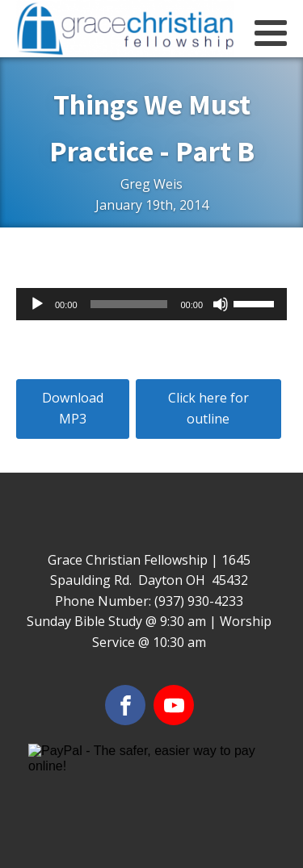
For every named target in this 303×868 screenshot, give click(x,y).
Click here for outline (208, 408)
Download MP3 (73, 408)
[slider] (129, 304)
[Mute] (221, 304)
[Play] (37, 304)
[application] (151, 304)
